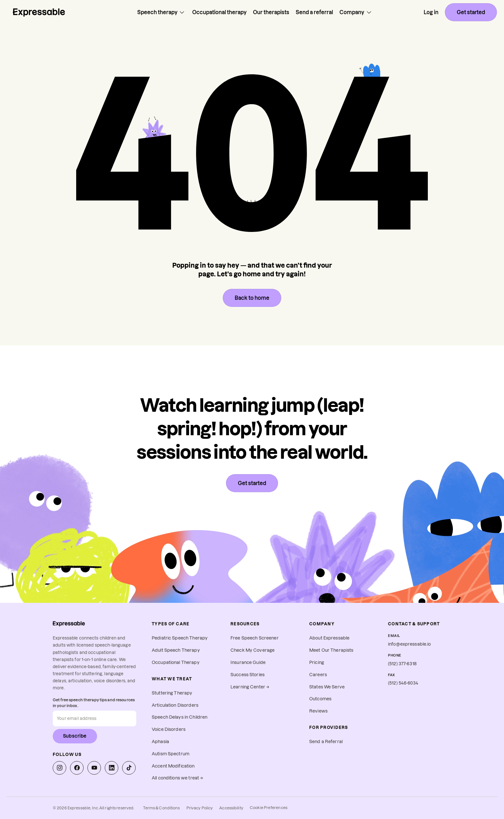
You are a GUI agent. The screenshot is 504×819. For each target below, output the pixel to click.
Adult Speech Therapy (176, 650)
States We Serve (327, 687)
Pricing (317, 663)
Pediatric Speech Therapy (180, 638)
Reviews (318, 711)
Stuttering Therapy (172, 693)
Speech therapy (162, 12)
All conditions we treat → (177, 778)
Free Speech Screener (255, 638)
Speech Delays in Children (180, 717)
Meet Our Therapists (331, 650)
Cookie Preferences (269, 808)
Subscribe (75, 736)
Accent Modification (173, 766)
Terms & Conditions (161, 808)
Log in (431, 12)
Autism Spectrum (171, 754)
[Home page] (39, 12)
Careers (318, 675)
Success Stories (248, 675)
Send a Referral (326, 742)
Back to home (252, 298)
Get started (471, 12)
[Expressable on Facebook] (77, 768)
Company (356, 12)
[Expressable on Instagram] (59, 768)
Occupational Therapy (176, 663)
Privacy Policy (200, 808)
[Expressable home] (69, 624)
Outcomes (320, 699)
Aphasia (160, 742)
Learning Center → (250, 687)
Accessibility (231, 808)
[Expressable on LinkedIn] (112, 768)
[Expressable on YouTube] (94, 768)
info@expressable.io (410, 644)
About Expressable (329, 638)
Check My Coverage (252, 650)
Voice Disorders (169, 729)
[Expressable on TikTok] (129, 768)
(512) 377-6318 (402, 664)
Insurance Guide (248, 663)
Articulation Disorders (175, 705)
